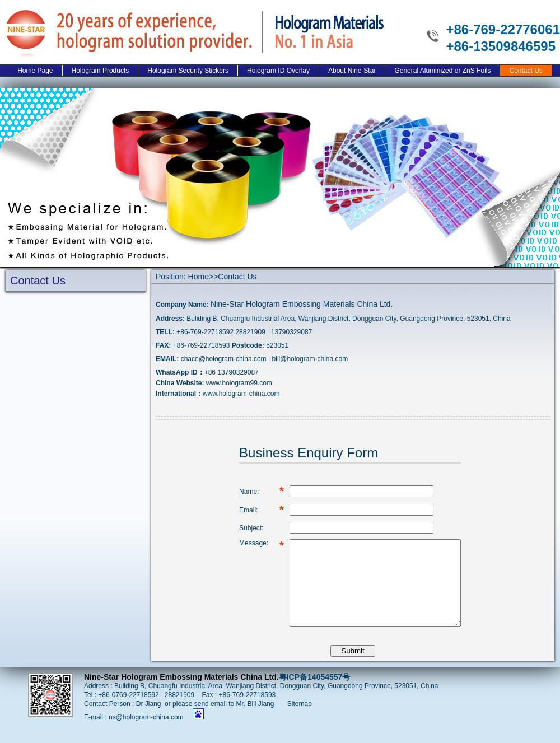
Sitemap (300, 721)
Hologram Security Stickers (188, 71)
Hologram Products (101, 71)
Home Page (35, 71)
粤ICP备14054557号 (315, 694)
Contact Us (526, 71)
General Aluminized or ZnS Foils (442, 71)
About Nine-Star (352, 71)
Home (199, 277)
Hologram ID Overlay (278, 71)
